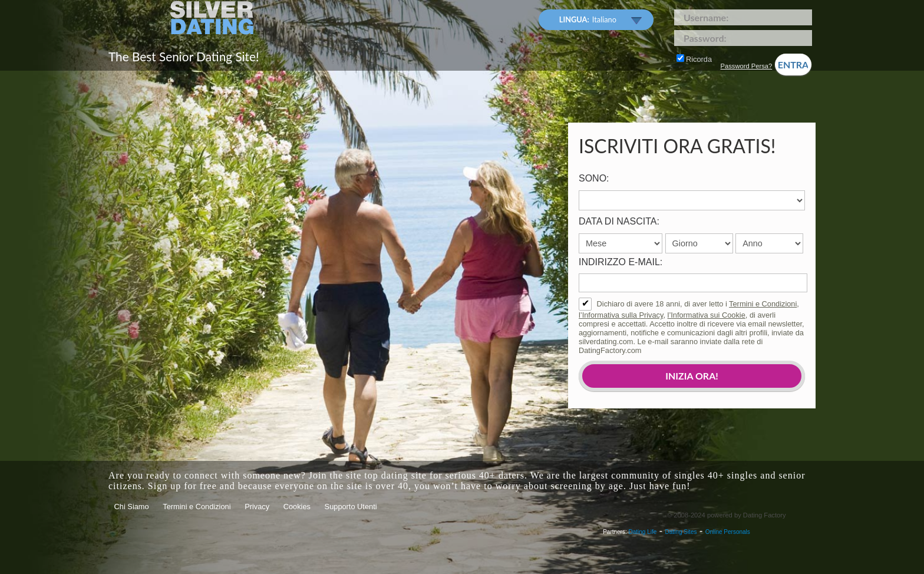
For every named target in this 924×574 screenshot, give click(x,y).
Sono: (594, 178)
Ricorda (694, 59)
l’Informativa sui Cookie (707, 315)
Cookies (297, 507)
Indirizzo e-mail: (621, 262)
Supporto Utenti (351, 507)
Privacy (257, 507)
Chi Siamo (132, 507)
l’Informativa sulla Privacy (621, 315)
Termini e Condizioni (763, 304)
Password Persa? (747, 66)
